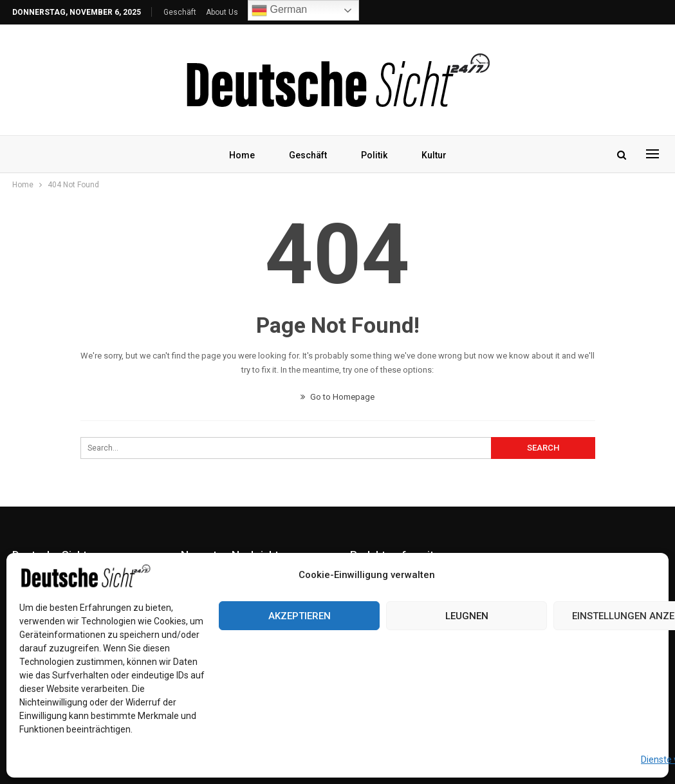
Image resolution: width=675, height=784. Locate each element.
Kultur (434, 155)
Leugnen (467, 616)
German (279, 10)
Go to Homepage (337, 397)
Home (242, 155)
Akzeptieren (300, 616)
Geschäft (180, 12)
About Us (222, 12)
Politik (374, 155)
